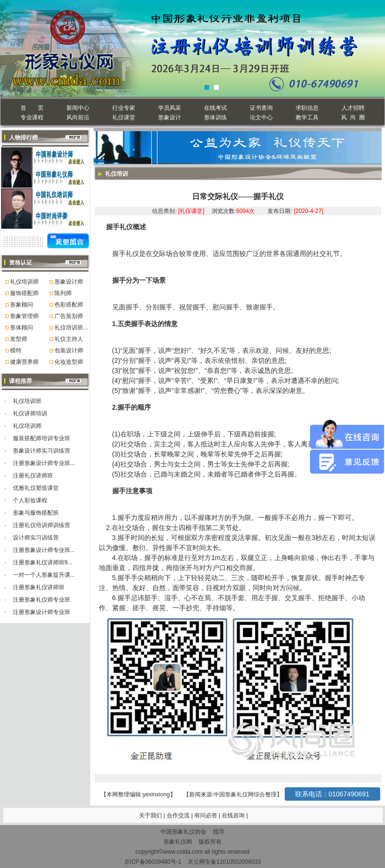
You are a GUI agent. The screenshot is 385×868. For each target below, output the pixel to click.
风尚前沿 (78, 117)
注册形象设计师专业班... (44, 463)
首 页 (32, 108)
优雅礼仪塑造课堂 (36, 488)
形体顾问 (21, 328)
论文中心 (261, 117)
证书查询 (261, 108)
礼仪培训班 (27, 401)
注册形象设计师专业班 (42, 612)
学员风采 (170, 108)
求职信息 (307, 108)
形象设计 (170, 117)
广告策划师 (69, 316)
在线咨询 (234, 815)
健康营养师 (24, 362)
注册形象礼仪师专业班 (42, 600)
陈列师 (63, 293)
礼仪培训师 (24, 282)
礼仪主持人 (69, 339)
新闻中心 (78, 108)
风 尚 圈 (353, 117)
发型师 (19, 339)
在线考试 (215, 108)
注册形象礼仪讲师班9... (43, 562)
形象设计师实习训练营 (42, 451)
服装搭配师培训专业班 (42, 438)
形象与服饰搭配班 (36, 513)
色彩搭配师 (69, 305)
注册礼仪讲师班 (33, 476)
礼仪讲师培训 (30, 413)
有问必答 (207, 815)
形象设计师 (69, 282)
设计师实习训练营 (36, 538)
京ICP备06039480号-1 (153, 862)
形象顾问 (21, 305)
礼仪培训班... (71, 328)
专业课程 (32, 117)
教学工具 (307, 117)
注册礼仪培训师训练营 (42, 525)
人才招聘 (353, 108)
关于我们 (150, 815)
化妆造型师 (69, 362)
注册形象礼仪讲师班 (39, 587)
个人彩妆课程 (30, 500)
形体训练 (215, 117)
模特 (16, 350)
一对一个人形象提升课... (44, 575)
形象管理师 (24, 316)
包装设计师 (69, 350)
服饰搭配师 (24, 293)
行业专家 (124, 108)
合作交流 (179, 815)
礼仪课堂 (124, 117)
